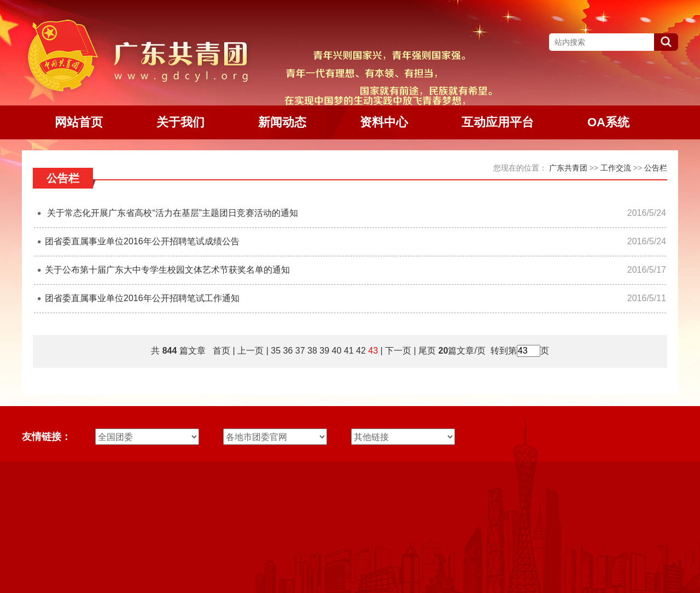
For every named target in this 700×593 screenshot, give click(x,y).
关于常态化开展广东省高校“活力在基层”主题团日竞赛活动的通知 (171, 213)
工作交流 (616, 168)
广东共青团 (568, 168)
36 (288, 351)
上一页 (250, 351)
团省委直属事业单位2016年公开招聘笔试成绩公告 (142, 241)
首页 (221, 351)
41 (349, 351)
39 (324, 351)
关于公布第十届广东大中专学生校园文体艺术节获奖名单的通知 (167, 270)
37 (300, 351)
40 (337, 351)
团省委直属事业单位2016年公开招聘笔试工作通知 (142, 298)
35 (276, 351)
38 (312, 351)
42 (361, 351)
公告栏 (656, 168)
